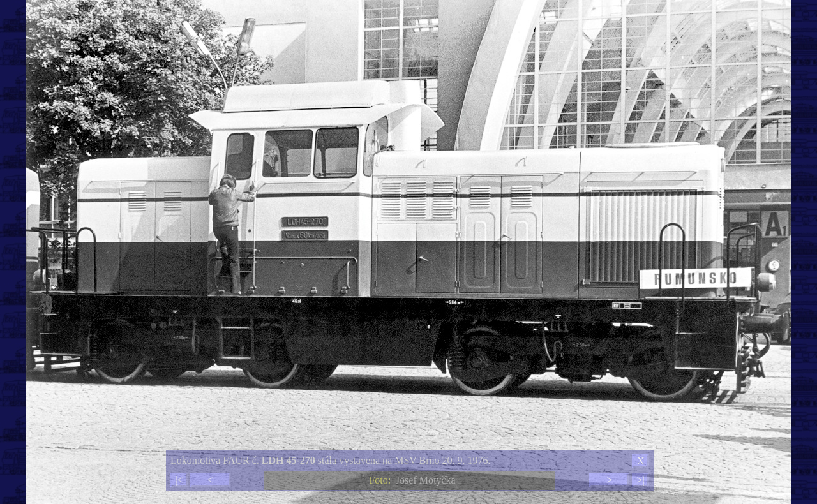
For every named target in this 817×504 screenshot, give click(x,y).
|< (179, 480)
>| (640, 480)
